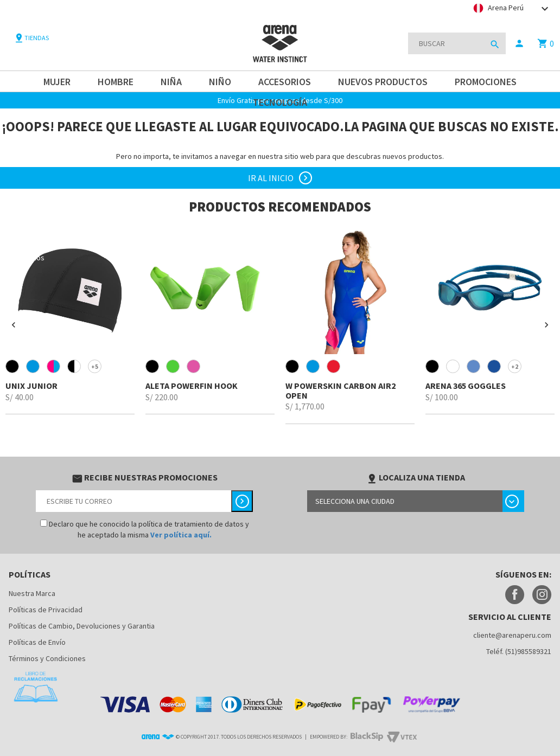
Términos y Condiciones (47, 658)
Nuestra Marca (32, 593)
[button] (14, 325)
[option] (70, 320)
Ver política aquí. (181, 535)
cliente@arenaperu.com (512, 635)
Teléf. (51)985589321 (519, 651)
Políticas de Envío (37, 642)
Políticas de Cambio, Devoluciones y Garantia (82, 626)
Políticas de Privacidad (46, 610)
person (519, 43)
